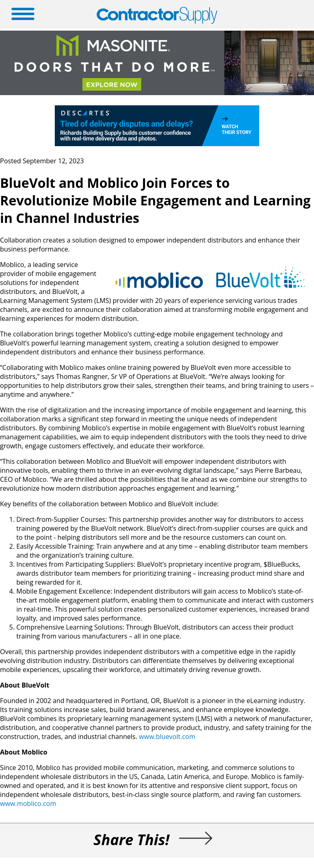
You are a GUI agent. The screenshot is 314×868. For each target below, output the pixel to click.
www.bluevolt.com (167, 737)
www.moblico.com (28, 803)
